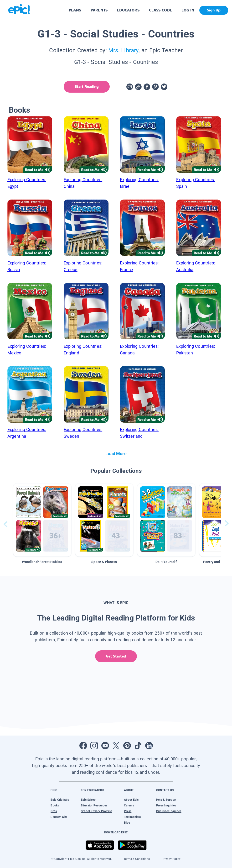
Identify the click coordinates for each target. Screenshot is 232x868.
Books (55, 805)
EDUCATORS (128, 10)
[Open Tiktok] (138, 746)
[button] (42, 520)
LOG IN (188, 10)
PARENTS (99, 10)
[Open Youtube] (105, 746)
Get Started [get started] (116, 656)
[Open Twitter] (116, 746)
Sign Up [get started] (214, 10)
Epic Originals (60, 800)
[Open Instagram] (94, 746)
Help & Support (166, 800)
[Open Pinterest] (127, 746)
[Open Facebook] (83, 746)
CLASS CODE (160, 10)
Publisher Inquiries (169, 811)
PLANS (75, 10)
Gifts (54, 811)
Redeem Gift (59, 817)
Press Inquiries (166, 805)
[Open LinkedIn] (149, 746)
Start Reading (86, 87)
